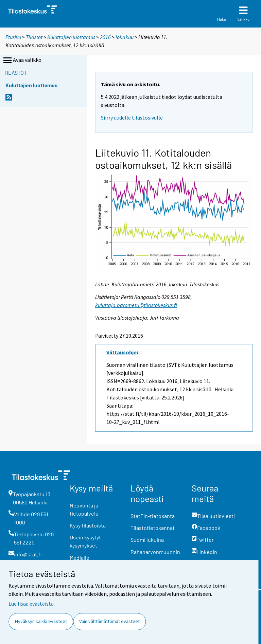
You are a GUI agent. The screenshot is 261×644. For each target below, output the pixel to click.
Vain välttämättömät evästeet (109, 621)
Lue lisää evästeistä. (32, 604)
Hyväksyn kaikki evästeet (41, 621)
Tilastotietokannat (153, 528)
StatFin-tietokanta (153, 516)
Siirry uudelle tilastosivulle (132, 118)
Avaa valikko (22, 60)
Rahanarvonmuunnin (155, 552)
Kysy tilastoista (88, 525)
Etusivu (13, 37)
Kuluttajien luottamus (71, 37)
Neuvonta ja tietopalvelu (84, 509)
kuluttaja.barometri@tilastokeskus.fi (136, 305)
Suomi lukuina (147, 540)
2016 (105, 37)
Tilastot (34, 37)
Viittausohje (121, 352)
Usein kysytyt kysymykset (85, 541)
